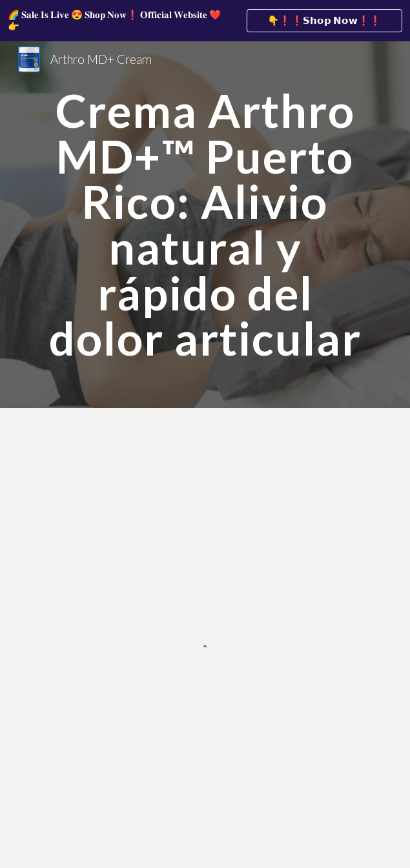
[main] (205, 225)
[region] (205, 21)
